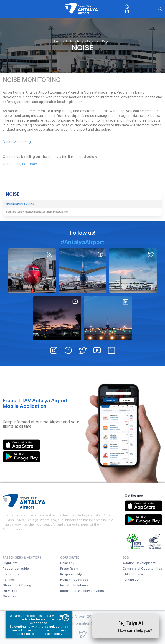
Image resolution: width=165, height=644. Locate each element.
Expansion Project (99, 41)
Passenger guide (16, 569)
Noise (83, 47)
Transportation (14, 574)
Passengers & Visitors (22, 557)
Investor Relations (74, 585)
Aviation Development (139, 563)
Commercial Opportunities (142, 569)
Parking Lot (131, 580)
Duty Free (10, 591)
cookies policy (51, 634)
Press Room (69, 569)
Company (67, 563)
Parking (8, 580)
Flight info (10, 563)
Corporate (70, 557)
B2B (126, 557)
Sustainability (74, 41)
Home (58, 41)
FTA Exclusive (133, 574)
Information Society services (82, 591)
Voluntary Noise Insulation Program (37, 212)
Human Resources (74, 580)
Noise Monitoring (17, 142)
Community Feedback (21, 164)
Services (10, 596)
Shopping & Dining (17, 585)
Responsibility (71, 574)
